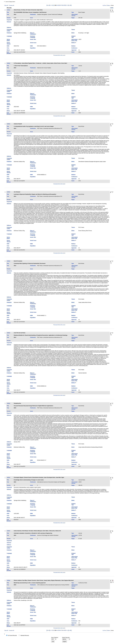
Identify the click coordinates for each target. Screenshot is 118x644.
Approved (74, 50)
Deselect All (12, 5)
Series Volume (9, 43)
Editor (73, 33)
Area (8, 48)
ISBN (31, 46)
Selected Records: (25, 635)
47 (61, 5)
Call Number (9, 53)
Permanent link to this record (59, 55)
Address (9, 28)
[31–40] (48, 5)
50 (66, 5)
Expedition (33, 48)
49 (64, 5)
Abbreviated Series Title (75, 40)
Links (112, 8)
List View (104, 5)
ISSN (8, 46)
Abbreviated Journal (75, 15)
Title (8, 12)
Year (8, 14)
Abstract (9, 22)
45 (58, 5)
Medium (73, 46)
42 (54, 5)
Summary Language (33, 37)
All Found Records (12, 635)
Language (9, 36)
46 (60, 5)
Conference (74, 48)
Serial (73, 52)
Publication (33, 14)
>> (67, 5)
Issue (32, 18)
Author (8, 10)
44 (57, 5)
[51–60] (70, 5)
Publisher (9, 33)
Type (73, 12)
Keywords (9, 20)
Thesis (73, 30)
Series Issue (33, 43)
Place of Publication (33, 33)
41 (52, 5)
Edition (73, 43)
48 (63, 5)
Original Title (73, 37)
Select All (6, 5)
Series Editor (8, 40)
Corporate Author (9, 30)
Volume (9, 18)
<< (51, 5)
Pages (73, 18)
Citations (109, 5)
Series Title (33, 39)
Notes (8, 50)
